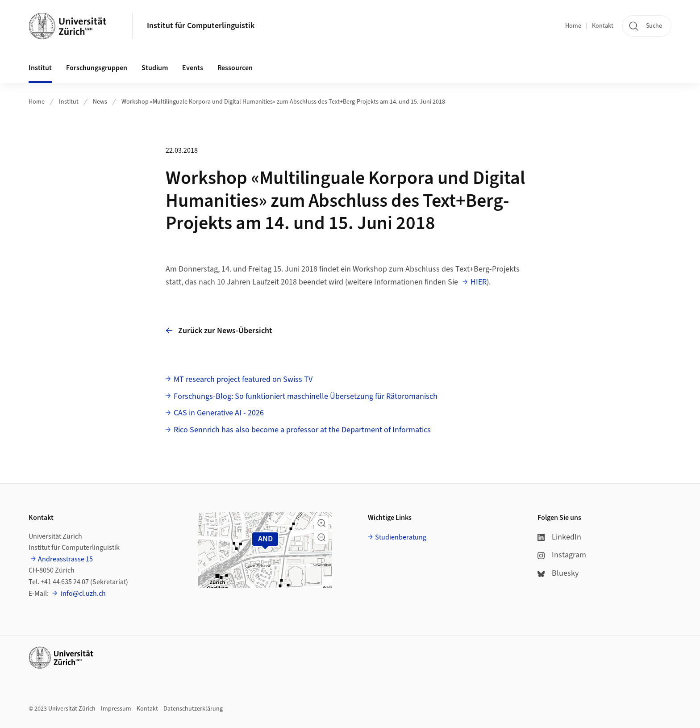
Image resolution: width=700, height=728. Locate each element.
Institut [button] (40, 68)
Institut (69, 102)
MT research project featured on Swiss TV (243, 379)
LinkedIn (559, 537)
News (100, 102)
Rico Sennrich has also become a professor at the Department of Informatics (302, 430)
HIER (479, 282)
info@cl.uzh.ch (83, 594)
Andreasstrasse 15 (65, 559)
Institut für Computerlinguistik (201, 26)
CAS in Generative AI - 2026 (219, 413)
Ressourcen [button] (235, 68)
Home (573, 26)
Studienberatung (401, 537)
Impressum (116, 709)
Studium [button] (155, 68)
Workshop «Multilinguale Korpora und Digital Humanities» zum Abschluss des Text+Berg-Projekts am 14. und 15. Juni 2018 (283, 102)
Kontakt (603, 26)
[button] (321, 523)
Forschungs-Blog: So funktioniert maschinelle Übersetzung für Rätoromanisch (306, 396)
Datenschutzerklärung (193, 709)
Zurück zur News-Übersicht (219, 331)
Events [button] (193, 68)
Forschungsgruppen (97, 68)
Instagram (562, 555)
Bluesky (558, 573)
